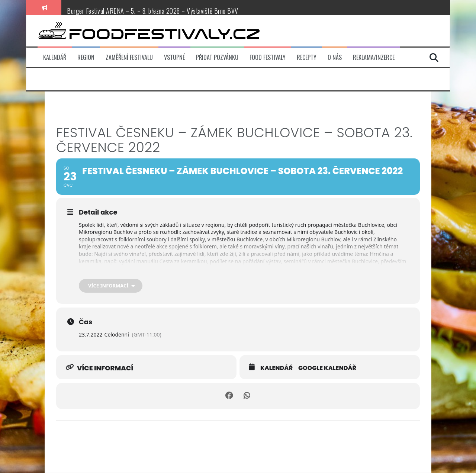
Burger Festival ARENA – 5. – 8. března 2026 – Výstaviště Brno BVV (153, 11)
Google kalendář (327, 368)
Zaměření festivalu (129, 57)
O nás (335, 57)
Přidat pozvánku (217, 57)
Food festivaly (268, 57)
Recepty (307, 57)
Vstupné (174, 57)
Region (86, 57)
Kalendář (55, 57)
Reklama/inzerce (374, 57)
